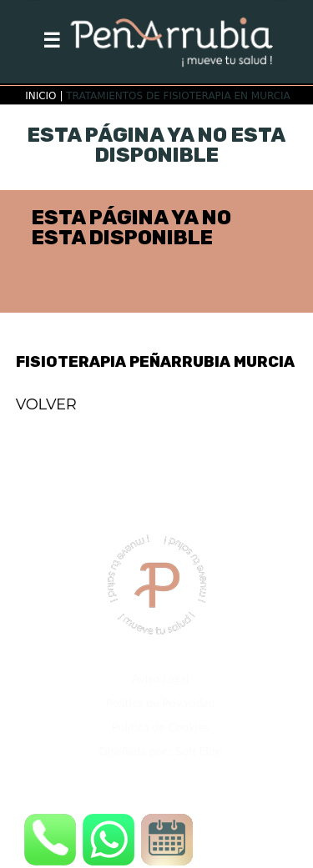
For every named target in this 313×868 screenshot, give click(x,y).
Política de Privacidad (161, 702)
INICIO (40, 96)
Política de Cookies (160, 727)
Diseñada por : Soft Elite (160, 751)
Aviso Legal (161, 678)
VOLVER (46, 404)
